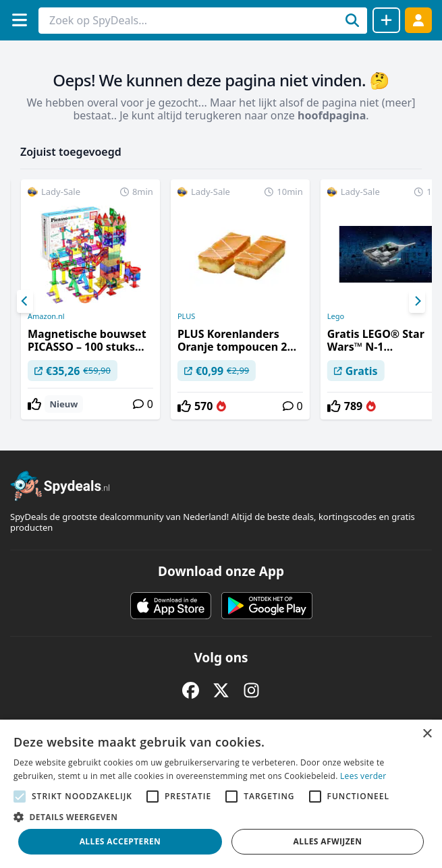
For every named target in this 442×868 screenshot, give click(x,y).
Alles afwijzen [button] (328, 841)
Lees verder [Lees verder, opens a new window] (363, 776)
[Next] (417, 301)
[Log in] (418, 20)
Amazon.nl (46, 316)
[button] (221, 817)
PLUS (186, 316)
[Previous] (25, 301)
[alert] (221, 794)
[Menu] (19, 20)
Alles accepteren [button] (120, 841)
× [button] (427, 734)
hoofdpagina (332, 115)
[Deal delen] (386, 20)
